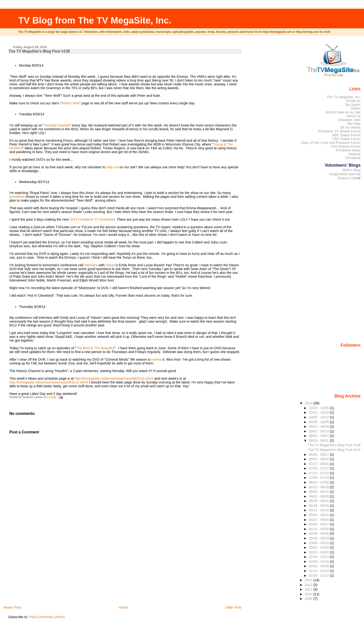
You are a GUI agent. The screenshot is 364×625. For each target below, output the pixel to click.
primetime (17, 197)
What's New (70, 103)
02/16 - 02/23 (319, 557)
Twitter (355, 108)
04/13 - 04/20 (319, 529)
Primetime (353, 158)
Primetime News (348, 150)
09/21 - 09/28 (319, 426)
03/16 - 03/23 (319, 538)
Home (123, 607)
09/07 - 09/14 (319, 431)
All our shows (350, 127)
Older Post (233, 607)
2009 (309, 599)
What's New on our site (343, 112)
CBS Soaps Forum (346, 139)
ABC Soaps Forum (346, 135)
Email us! (354, 101)
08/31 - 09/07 (319, 436)
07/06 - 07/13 (319, 478)
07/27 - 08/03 (319, 464)
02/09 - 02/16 (319, 562)
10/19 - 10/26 (319, 408)
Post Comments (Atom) (47, 617)
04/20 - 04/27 (319, 524)
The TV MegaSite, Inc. (344, 97)
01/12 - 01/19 (319, 571)
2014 (309, 403)
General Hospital (57, 125)
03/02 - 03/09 (319, 547)
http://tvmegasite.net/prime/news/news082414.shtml (114, 378)
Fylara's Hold (348, 178)
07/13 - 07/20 (319, 473)
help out (112, 167)
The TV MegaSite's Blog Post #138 (334, 445)
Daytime (354, 154)
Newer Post (12, 607)
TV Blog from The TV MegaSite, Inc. (95, 20)
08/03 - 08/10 (319, 459)
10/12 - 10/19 (319, 412)
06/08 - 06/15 (319, 492)
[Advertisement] (44, 572)
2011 (309, 589)
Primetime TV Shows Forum (339, 131)
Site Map (354, 124)
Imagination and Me (345, 174)
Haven (111, 265)
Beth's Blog (352, 170)
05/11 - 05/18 (319, 510)
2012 (309, 585)
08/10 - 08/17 (319, 455)
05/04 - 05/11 (319, 515)
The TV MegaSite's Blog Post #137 (334, 450)
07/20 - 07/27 (319, 468)
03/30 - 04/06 (319, 533)
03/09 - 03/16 (319, 543)
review (157, 359)
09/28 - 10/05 (319, 422)
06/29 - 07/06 (319, 482)
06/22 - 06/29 (319, 487)
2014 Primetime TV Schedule (92, 219)
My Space (353, 105)
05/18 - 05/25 (319, 506)
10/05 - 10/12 (319, 417)
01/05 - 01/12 (319, 576)
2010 (309, 594)
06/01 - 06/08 (319, 496)
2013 (309, 580)
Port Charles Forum (346, 146)
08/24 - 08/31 (319, 441)
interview (91, 265)
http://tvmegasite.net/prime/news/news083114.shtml (49, 382)
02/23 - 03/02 (319, 552)
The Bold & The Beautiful (95, 348)
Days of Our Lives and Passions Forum (331, 143)
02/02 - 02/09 (319, 566)
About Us (354, 116)
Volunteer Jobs (349, 120)
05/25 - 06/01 (319, 501)
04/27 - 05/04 (319, 520)
